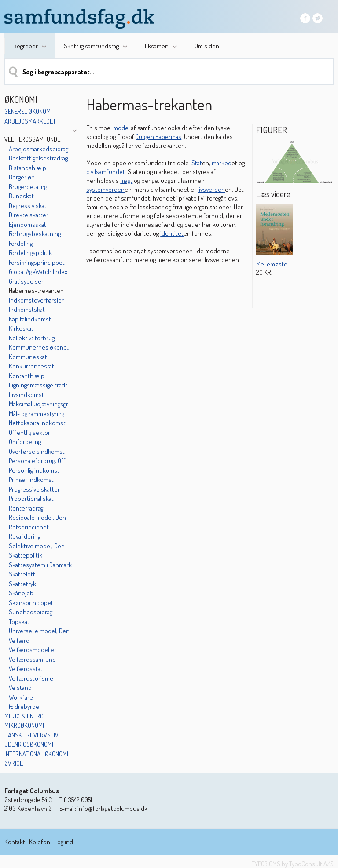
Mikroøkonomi (24, 725)
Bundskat (21, 196)
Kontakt (15, 842)
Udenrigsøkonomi (29, 744)
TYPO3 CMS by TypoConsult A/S (293, 864)
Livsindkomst (26, 395)
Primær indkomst (31, 480)
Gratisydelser (26, 281)
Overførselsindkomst (37, 451)
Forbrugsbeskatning (35, 234)
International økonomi (36, 754)
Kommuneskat (28, 357)
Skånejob (21, 593)
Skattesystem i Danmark (40, 565)
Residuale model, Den (37, 517)
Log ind (64, 842)
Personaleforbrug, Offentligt (40, 461)
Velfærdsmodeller (33, 650)
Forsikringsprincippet (37, 262)
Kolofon (40, 842)
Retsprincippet (29, 527)
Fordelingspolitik (30, 253)
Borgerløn (22, 177)
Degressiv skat (28, 206)
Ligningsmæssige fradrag (40, 385)
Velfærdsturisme (31, 678)
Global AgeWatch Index (38, 272)
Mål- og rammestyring (37, 414)
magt (126, 181)
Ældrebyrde (24, 706)
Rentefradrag (26, 508)
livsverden (211, 189)
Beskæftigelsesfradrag (38, 158)
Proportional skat (31, 498)
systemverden (105, 189)
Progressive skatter (34, 489)
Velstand (20, 687)
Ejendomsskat (28, 224)
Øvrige (14, 763)
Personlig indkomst (34, 470)
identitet (172, 233)
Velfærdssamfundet (34, 139)
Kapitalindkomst (30, 319)
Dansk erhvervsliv (31, 735)
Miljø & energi (25, 716)
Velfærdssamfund (32, 659)
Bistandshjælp (28, 168)
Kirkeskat (21, 328)
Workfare (21, 697)
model (121, 128)
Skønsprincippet (31, 603)
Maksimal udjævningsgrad (40, 404)
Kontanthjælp (27, 376)
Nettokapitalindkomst (37, 423)
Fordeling (21, 243)
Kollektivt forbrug (32, 338)
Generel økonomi (28, 111)
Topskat (19, 622)
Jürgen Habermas (158, 137)
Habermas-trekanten (36, 290)
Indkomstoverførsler (36, 300)
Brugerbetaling (28, 187)
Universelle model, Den (39, 631)
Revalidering (25, 536)
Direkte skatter (29, 215)
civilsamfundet (106, 172)
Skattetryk (22, 584)
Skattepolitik (26, 555)
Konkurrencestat (31, 366)
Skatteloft (22, 574)
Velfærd (19, 640)
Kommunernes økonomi (40, 347)
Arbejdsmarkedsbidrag (39, 149)
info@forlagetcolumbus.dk (112, 808)
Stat (197, 163)
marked (222, 163)
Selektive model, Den (37, 546)
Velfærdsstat (26, 669)
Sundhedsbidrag (31, 612)
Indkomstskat (27, 309)
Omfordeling (25, 442)
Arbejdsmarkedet (30, 121)
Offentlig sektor (29, 432)
